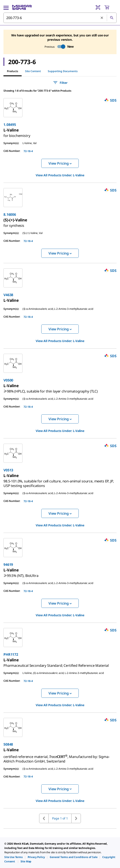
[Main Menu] (6, 7)
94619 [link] (8, 565)
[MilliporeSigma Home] (22, 7)
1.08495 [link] (10, 125)
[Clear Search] (102, 18)
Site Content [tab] (33, 71)
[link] (17, 134)
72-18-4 (28, 151)
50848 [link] (8, 744)
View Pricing (60, 163)
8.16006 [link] (10, 214)
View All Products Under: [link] (60, 175)
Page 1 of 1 (60, 818)
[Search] (112, 18)
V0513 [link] (8, 470)
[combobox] (60, 18)
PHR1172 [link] (11, 654)
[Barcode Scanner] (98, 7)
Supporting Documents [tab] (63, 71)
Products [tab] (13, 71)
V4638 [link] (8, 295)
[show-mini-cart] (110, 7)
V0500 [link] (8, 380)
